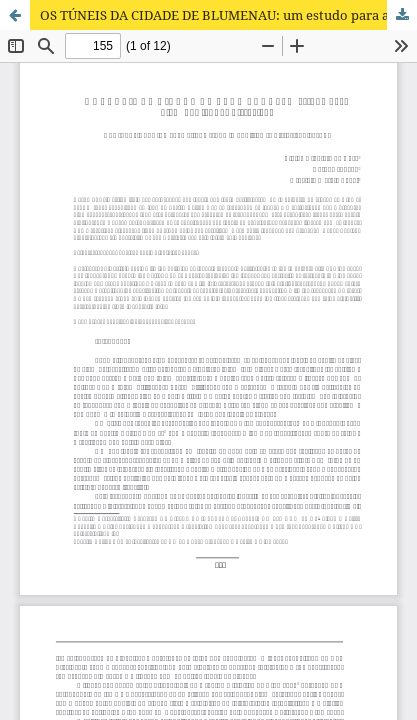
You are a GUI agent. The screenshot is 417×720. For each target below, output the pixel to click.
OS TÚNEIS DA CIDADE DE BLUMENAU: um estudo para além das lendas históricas (228, 15)
